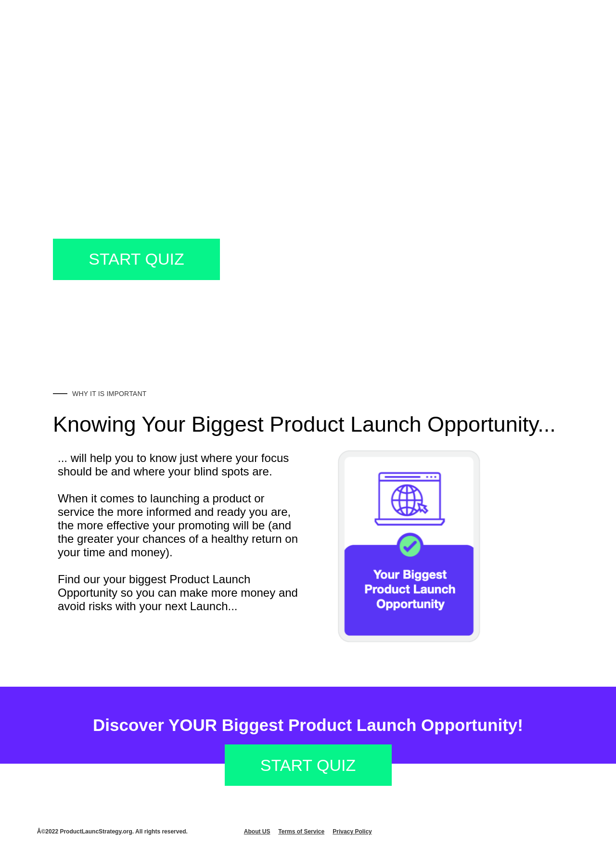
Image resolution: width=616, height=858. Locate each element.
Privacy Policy (352, 832)
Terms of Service (301, 832)
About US (257, 832)
